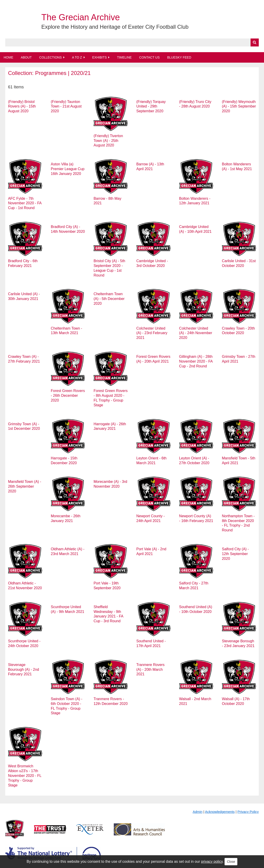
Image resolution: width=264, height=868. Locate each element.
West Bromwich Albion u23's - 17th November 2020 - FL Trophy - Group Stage (25, 776)
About (26, 57)
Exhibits (99, 57)
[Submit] (255, 42)
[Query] (132, 42)
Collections (50, 57)
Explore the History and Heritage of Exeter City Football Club (115, 27)
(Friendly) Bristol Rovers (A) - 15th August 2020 (22, 106)
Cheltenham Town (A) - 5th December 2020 (109, 299)
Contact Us (150, 57)
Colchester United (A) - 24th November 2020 (196, 333)
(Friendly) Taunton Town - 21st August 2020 (66, 106)
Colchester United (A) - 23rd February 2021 (152, 333)
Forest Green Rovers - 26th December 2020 (68, 396)
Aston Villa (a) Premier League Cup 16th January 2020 (68, 169)
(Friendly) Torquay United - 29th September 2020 (151, 106)
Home (8, 57)
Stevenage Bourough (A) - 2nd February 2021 (23, 670)
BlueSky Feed (179, 57)
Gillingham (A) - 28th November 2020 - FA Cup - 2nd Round (196, 361)
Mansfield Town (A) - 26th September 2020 (25, 486)
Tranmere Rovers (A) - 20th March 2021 (150, 670)
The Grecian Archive (80, 17)
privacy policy (212, 862)
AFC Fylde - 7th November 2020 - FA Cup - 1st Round (25, 203)
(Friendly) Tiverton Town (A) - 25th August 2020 (108, 141)
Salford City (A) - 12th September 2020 (235, 554)
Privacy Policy (248, 812)
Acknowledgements (220, 812)
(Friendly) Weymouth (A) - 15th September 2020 (239, 106)
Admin (198, 812)
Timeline (124, 57)
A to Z (77, 57)
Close (231, 862)
